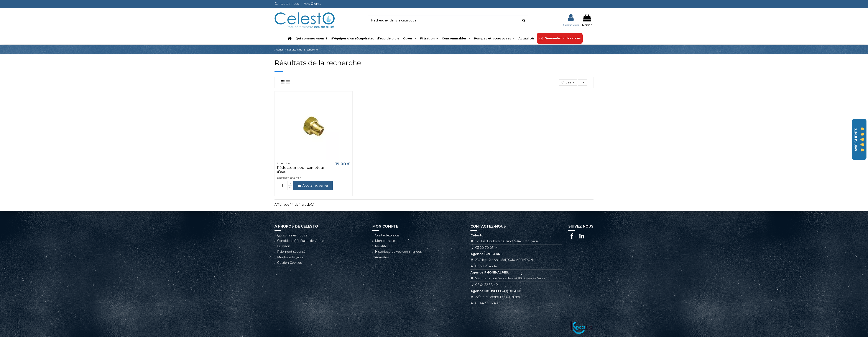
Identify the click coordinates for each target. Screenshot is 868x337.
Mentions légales (290, 257)
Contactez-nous (287, 4)
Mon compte (385, 241)
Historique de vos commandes (398, 252)
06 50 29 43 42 (486, 266)
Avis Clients (312, 4)
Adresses (382, 257)
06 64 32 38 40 (487, 285)
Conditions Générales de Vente (300, 241)
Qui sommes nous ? (292, 235)
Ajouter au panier (313, 186)
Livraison (284, 246)
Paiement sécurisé (291, 252)
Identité (381, 246)
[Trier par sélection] (568, 82)
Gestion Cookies (289, 263)
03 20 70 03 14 (487, 248)
